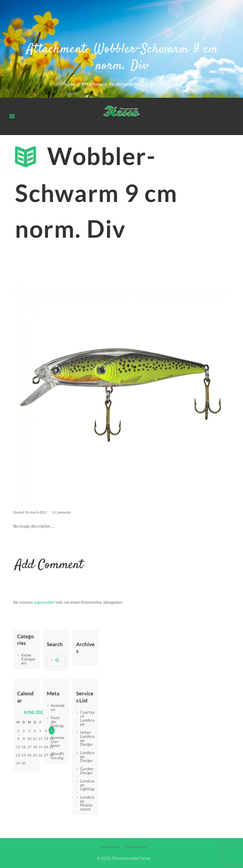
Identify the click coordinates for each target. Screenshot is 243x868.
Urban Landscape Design (87, 738)
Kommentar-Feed (58, 742)
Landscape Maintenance (87, 803)
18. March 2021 (36, 512)
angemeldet (44, 602)
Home (69, 84)
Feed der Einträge (57, 724)
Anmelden (58, 707)
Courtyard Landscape (87, 718)
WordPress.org (58, 756)
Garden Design (87, 771)
